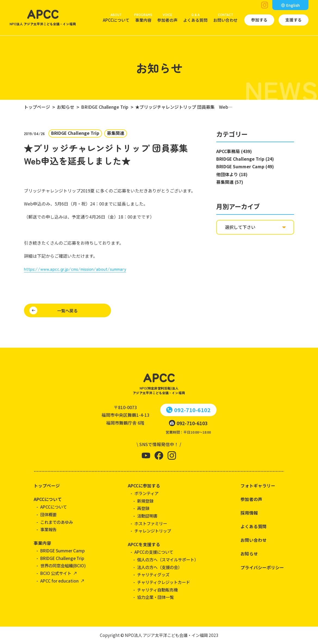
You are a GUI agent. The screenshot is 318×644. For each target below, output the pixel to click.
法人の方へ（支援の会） (160, 567)
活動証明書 (147, 516)
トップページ (47, 486)
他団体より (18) (232, 174)
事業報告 (48, 529)
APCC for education (59, 581)
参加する (259, 20)
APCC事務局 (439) (234, 151)
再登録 (143, 508)
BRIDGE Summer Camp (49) (245, 167)
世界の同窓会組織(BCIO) (63, 565)
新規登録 (145, 501)
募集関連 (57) (230, 182)
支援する (294, 20)
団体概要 (48, 514)
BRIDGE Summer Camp (63, 550)
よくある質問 (195, 17)
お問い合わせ (226, 17)
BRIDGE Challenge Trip (62, 558)
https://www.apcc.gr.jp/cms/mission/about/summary (75, 269)
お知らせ (249, 554)
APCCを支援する (144, 544)
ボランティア (146, 493)
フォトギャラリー (258, 486)
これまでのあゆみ (57, 522)
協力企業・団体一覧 (155, 597)
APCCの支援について (154, 552)
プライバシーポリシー (262, 567)
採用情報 (249, 513)
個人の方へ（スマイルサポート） (168, 559)
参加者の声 (167, 17)
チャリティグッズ (153, 574)
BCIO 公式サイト (56, 573)
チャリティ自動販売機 (157, 590)
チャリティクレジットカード (163, 582)
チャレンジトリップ (153, 531)
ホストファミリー (151, 523)
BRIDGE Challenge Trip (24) (245, 159)
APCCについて (116, 17)
